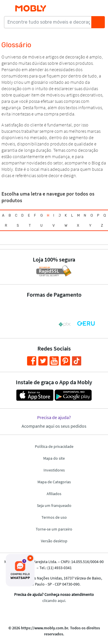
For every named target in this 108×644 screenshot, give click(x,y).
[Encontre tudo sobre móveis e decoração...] (50, 22)
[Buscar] (98, 22)
